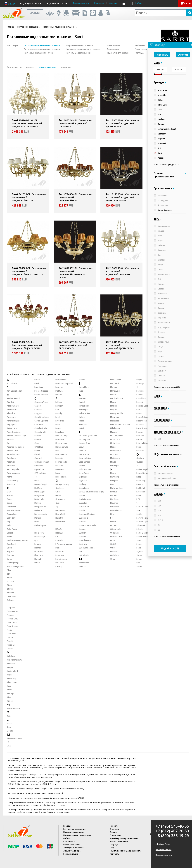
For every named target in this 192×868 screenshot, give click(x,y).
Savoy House (142, 518)
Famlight (59, 406)
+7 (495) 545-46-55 (30, 3)
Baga (9, 499)
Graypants (60, 499)
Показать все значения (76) (167, 387)
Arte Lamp (12, 458)
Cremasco (39, 466)
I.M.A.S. (59, 529)
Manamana (84, 563)
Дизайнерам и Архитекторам (124, 838)
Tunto (10, 649)
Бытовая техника (72, 845)
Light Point (84, 473)
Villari (10, 690)
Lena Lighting (85, 458)
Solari (10, 578)
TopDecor (12, 634)
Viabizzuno (12, 682)
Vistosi (10, 701)
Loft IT (82, 495)
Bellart (10, 533)
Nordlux (114, 495)
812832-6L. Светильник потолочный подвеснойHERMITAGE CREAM (76, 273)
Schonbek (141, 525)
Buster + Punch (41, 395)
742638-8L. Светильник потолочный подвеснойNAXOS (29, 197)
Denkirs (38, 503)
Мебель (67, 838)
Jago (81, 391)
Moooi (113, 447)
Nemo (113, 473)
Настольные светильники (78, 53)
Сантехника (69, 841)
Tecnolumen (13, 611)
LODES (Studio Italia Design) (92, 492)
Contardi (38, 458)
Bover (10, 559)
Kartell (82, 402)
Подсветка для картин (118, 53)
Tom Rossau (13, 626)
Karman (83, 398)
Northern (114, 499)
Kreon (82, 421)
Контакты (99, 3)
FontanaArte (61, 454)
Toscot (10, 637)
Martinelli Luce (117, 398)
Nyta (112, 514)
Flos (57, 451)
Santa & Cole (142, 507)
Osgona (140, 380)
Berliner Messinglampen (18, 540)
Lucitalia (83, 522)
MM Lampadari (117, 436)
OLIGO (113, 544)
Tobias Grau (13, 619)
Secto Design (142, 533)
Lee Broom (84, 454)
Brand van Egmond (15, 566)
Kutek (82, 428)
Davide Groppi (41, 484)
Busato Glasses (41, 391)
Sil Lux (139, 559)
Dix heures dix (41, 514)
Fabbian (59, 402)
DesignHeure (40, 507)
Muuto (113, 462)
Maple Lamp (116, 380)
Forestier (59, 458)
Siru (138, 563)
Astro (9, 477)
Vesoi (10, 675)
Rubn (139, 495)
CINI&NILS (39, 447)
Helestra (59, 518)
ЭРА (9, 746)
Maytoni (114, 410)
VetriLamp (12, 679)
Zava (9, 723)
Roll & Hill (141, 488)
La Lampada (84, 439)
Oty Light (141, 383)
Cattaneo (39, 425)
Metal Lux (115, 417)
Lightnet (83, 477)
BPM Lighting (13, 563)
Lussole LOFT (85, 540)
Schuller (140, 529)
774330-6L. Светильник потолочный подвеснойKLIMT (76, 197)
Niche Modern (116, 488)
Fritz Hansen (61, 477)
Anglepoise (12, 425)
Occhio (113, 525)
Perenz (140, 413)
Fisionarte (60, 439)
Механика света (15, 738)
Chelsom (38, 439)
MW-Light (115, 466)
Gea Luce (59, 488)
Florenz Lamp (61, 443)
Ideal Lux (59, 533)
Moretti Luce (116, 451)
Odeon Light (116, 529)
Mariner (114, 387)
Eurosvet (59, 387)
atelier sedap (13, 481)
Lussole (82, 537)
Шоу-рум (113, 3)
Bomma (10, 555)
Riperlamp (141, 481)
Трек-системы (113, 45)
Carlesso (38, 410)
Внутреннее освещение (28, 27)
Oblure (113, 522)
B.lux (9, 492)
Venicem (11, 664)
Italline (82, 380)
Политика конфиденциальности (126, 851)
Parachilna (141, 398)
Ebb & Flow (39, 533)
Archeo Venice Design (17, 436)
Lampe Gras (84, 443)
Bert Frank (12, 544)
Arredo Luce (12, 451)
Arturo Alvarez (14, 473)
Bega (9, 522)
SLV (9, 574)
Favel (58, 417)
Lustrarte (83, 544)
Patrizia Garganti (144, 406)
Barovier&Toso (14, 510)
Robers (140, 484)
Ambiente (11, 417)
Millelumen (115, 428)
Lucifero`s (84, 518)
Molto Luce (115, 443)
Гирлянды (139, 53)
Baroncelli (11, 507)
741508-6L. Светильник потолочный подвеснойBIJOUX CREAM (122, 345)
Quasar (140, 462)
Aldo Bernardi (13, 406)
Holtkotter (60, 522)
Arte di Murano (14, 454)
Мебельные (140, 45)
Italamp (59, 566)
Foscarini (59, 466)
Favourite (60, 421)
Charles (38, 436)
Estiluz (37, 563)
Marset (113, 395)
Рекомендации (71, 854)
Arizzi (10, 443)
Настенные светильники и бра (38, 53)
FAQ (112, 848)
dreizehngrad (40, 525)
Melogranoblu (116, 413)
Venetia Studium (14, 660)
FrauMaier (60, 469)
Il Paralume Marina (64, 544)
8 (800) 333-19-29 (57, 3)
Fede (58, 425)
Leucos (82, 466)
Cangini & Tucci (41, 402)
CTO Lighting (40, 473)
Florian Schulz (62, 447)
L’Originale (84, 555)
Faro (57, 410)
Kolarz (82, 417)
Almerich (11, 413)
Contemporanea (42, 462)
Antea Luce (12, 428)
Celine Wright (40, 432)
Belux (9, 537)
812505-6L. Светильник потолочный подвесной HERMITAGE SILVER (122, 197)
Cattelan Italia (41, 428)
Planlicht (140, 425)
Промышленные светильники (77, 835)
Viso (9, 697)
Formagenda (61, 462)
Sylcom (10, 600)
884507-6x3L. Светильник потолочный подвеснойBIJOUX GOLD (27, 345)
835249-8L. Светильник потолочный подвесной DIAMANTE (76, 123)
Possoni (140, 432)
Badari (10, 495)
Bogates (11, 552)
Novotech (115, 507)
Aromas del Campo (15, 447)
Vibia (9, 686)
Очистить (183, 55)
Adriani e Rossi (13, 398)
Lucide (82, 510)
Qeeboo (140, 458)
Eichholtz (38, 548)
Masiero (114, 406)
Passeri (140, 402)
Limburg (83, 484)
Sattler (139, 514)
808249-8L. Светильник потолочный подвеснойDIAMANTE (122, 271)
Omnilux (114, 552)
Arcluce (10, 439)
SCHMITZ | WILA (144, 522)
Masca (113, 402)
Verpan (10, 667)
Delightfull (39, 495)
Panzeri (140, 395)
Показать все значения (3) (166, 485)
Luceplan (83, 503)
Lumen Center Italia (88, 525)
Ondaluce (114, 555)
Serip (139, 548)
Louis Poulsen (85, 499)
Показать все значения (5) (166, 446)
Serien (139, 544)
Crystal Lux (39, 469)
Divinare (38, 510)
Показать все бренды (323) (166, 165)
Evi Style (59, 391)
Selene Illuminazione (146, 537)
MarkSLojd (115, 391)
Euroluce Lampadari (64, 383)
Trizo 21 (11, 645)
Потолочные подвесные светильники (42, 45)
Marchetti (115, 383)
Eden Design (40, 537)
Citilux (37, 451)
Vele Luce (11, 656)
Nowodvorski (116, 510)
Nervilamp (115, 477)
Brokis (37, 380)
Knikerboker (85, 413)
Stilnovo (11, 593)
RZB (138, 499)
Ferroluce (60, 432)
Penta (139, 410)
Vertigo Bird (12, 671)
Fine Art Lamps (62, 436)
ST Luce (11, 581)
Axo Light (11, 484)
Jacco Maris (84, 387)
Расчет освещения (119, 841)
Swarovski (12, 596)
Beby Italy (11, 518)
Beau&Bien (12, 514)
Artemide (11, 462)
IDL (57, 537)
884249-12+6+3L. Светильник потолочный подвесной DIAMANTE (27, 123)
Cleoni (37, 454)
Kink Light (83, 410)
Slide (9, 570)
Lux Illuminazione (87, 548)
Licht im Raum (85, 469)
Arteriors (11, 466)
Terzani (11, 615)
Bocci (9, 548)
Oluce (113, 548)
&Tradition (12, 383)
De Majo (38, 488)
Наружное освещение (74, 832)
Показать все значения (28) (167, 536)
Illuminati (59, 552)
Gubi (57, 503)
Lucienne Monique (87, 514)
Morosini (114, 454)
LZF (81, 552)
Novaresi (114, 503)
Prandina (140, 436)
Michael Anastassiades (120, 425)
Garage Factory (62, 484)
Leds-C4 (83, 451)
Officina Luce (116, 537)
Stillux (10, 589)
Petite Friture (142, 417)
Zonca (10, 731)
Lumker (82, 533)
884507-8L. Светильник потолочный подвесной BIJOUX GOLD (76, 345)
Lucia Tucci (84, 507)
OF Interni (115, 533)
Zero (9, 727)
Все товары (12, 45)
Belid (9, 525)
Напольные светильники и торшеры (83, 49)
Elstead (38, 559)
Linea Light (84, 488)
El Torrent (39, 552)
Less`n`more (85, 462)
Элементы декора (72, 851)
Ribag (139, 477)
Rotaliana (141, 492)
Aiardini (10, 402)
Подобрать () (170, 548)
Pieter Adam (142, 421)
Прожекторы (113, 49)
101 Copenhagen (14, 391)
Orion (113, 559)
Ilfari (57, 548)
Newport (114, 481)
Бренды (67, 826)
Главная (11, 27)
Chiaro (37, 443)
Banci (9, 503)
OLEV (113, 540)
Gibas (58, 492)
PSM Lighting (142, 443)
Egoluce (38, 544)
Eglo (36, 540)
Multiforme (115, 458)
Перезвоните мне (164, 855)
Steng (10, 585)
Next (112, 484)
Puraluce (140, 451)
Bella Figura (12, 529)
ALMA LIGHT (12, 410)
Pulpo (139, 447)
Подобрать (162, 55)
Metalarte (115, 421)
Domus (38, 518)
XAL (9, 716)
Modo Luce (115, 439)
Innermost (60, 555)
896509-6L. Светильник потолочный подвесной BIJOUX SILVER (122, 123)
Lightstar (83, 481)
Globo (58, 495)
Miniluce (114, 432)
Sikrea (139, 555)
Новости (114, 826)
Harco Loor (60, 510)
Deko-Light (39, 492)
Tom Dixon (12, 622)
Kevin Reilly (84, 406)
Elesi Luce (39, 555)
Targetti (11, 608)
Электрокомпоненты (73, 848)
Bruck (37, 383)
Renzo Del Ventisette (146, 473)
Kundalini (83, 425)
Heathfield (60, 514)
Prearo (139, 439)
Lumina (82, 529)
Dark (37, 481)
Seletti (139, 540)
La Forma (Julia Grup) (88, 436)
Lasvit (82, 447)
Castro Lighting (41, 421)
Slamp (139, 566)
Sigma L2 (140, 552)
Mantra (82, 566)
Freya (58, 473)
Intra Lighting (61, 559)
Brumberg (39, 387)
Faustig (59, 413)
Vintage (11, 693)
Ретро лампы (141, 49)
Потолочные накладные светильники (42, 49)
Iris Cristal (60, 563)
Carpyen (38, 413)
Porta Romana (143, 428)
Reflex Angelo (143, 469)
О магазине (115, 835)
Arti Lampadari (14, 469)
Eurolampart (61, 380)
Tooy (9, 630)
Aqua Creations (14, 432)
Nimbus (114, 492)
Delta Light (39, 499)
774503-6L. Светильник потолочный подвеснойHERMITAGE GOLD (29, 271)
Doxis (37, 522)
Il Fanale (59, 540)
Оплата (114, 832)
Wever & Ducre (14, 708)
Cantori (38, 406)
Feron (58, 428)
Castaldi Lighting (42, 417)
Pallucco (140, 391)
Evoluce (59, 395)
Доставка (115, 829)
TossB (10, 641)
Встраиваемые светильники (79, 45)
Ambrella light (13, 421)
